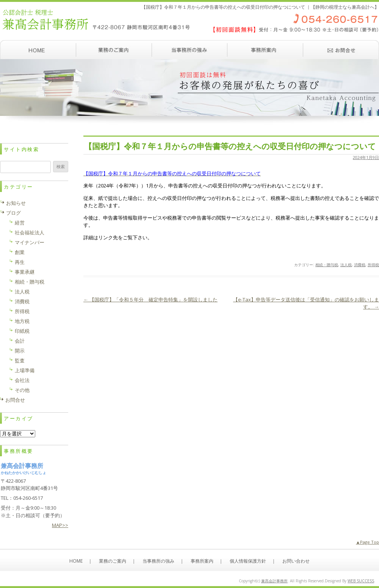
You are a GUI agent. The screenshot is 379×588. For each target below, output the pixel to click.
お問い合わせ (341, 50)
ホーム (38, 50)
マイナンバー (30, 242)
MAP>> (60, 525)
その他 (22, 390)
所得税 (373, 265)
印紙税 (22, 331)
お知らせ (16, 203)
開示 (20, 351)
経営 (20, 223)
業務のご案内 (114, 50)
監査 (20, 360)
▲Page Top (367, 542)
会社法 (22, 380)
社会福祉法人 (30, 232)
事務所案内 (265, 50)
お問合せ (15, 400)
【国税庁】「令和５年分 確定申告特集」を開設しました (150, 299)
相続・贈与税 (327, 265)
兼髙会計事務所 (274, 581)
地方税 (22, 321)
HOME (76, 561)
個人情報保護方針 (248, 561)
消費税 (360, 265)
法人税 (346, 265)
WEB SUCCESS (361, 581)
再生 (20, 262)
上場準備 (25, 370)
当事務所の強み (189, 50)
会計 (20, 341)
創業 (20, 252)
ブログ (13, 213)
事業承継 (25, 272)
